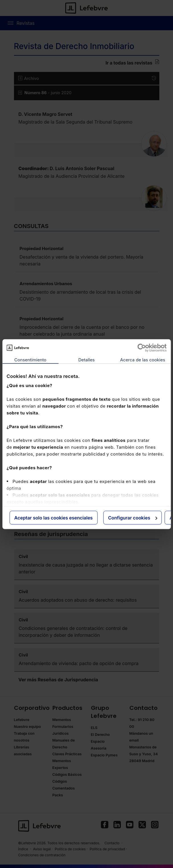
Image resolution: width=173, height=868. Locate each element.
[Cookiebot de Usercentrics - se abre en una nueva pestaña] (142, 348)
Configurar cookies (133, 517)
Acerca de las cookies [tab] (143, 360)
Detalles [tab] (87, 360)
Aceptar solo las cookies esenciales (53, 517)
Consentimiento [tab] (30, 360)
